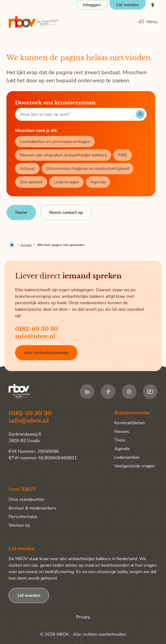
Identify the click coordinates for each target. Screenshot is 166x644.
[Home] (21, 213)
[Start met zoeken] (140, 114)
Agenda (98, 182)
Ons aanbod (31, 182)
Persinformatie (23, 517)
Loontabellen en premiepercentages (55, 142)
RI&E (123, 155)
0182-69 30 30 (37, 329)
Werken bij (19, 525)
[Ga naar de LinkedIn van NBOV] (87, 392)
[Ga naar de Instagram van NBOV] (129, 392)
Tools (120, 440)
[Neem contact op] (66, 213)
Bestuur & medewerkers (32, 508)
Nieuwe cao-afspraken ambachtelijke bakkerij (63, 155)
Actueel (27, 169)
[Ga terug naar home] (34, 22)
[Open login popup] (92, 5)
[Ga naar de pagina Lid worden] (128, 5)
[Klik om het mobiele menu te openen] (148, 22)
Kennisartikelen (130, 423)
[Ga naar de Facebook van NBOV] (108, 392)
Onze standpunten (26, 499)
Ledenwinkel (127, 457)
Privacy (83, 617)
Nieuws (122, 431)
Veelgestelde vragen (135, 466)
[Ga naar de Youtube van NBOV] (150, 392)
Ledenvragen (66, 182)
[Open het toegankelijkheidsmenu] (153, 5)
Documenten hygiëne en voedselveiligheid (88, 169)
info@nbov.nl (35, 336)
